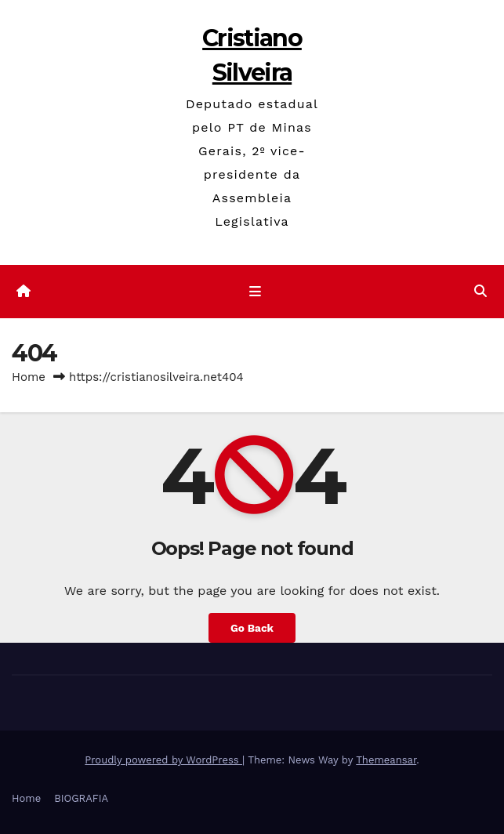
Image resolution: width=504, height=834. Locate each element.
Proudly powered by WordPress (163, 760)
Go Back (252, 628)
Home (29, 377)
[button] (480, 291)
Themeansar (386, 760)
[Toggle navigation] (254, 292)
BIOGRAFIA (81, 798)
